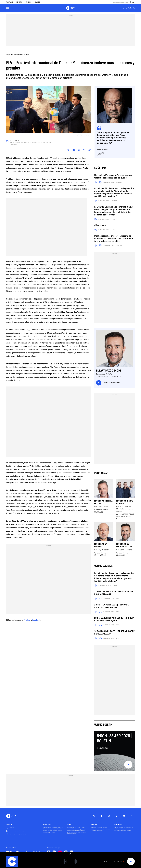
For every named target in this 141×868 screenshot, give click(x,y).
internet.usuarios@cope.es (17, 832)
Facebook (36, 621)
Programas (10, 2)
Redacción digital (14, 141)
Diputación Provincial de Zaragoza (18, 56)
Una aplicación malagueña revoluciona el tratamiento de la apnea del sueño (114, 177)
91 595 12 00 (13, 829)
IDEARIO (69, 825)
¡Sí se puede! (100, 226)
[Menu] (7, 8)
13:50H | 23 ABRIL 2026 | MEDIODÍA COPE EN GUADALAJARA (114, 594)
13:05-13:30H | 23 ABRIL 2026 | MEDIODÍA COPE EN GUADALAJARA (114, 620)
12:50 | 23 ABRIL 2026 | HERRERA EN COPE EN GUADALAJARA (114, 633)
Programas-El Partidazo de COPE (124, 546)
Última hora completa (108, 384)
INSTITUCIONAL (47, 825)
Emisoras (28, 2)
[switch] (70, 854)
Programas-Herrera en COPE (103, 503)
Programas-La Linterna (101, 546)
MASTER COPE (118, 825)
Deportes (19, 2)
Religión (37, 2)
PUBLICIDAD (94, 825)
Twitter (28, 621)
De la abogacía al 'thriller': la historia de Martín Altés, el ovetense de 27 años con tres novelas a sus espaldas (114, 239)
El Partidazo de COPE (109, 371)
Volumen (106, 861)
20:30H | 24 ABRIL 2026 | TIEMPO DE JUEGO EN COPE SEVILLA (112, 607)
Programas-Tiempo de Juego (125, 503)
